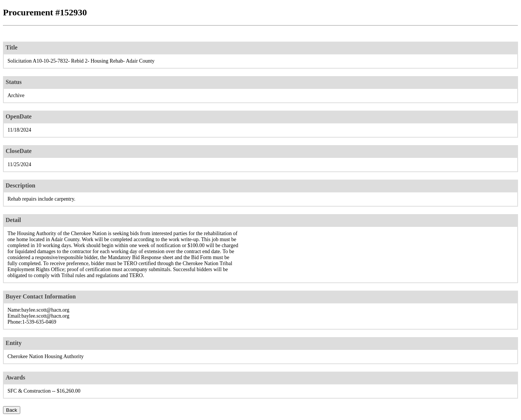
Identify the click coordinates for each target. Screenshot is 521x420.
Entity (14, 343)
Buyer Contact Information (41, 296)
